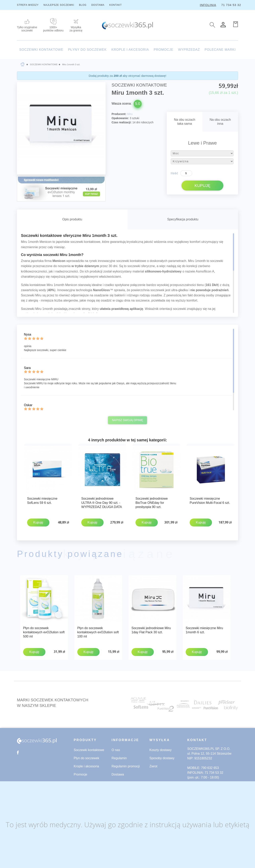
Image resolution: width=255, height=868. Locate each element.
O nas (116, 748)
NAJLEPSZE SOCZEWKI (59, 5)
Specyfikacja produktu (183, 219)
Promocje (80, 773)
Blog (115, 781)
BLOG (83, 5)
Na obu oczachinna (220, 122)
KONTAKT (116, 5)
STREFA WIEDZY (28, 5)
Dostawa (118, 773)
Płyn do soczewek (86, 756)
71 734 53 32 (231, 5)
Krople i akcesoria (86, 764)
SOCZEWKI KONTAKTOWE (41, 50)
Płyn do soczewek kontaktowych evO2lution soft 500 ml (44, 631)
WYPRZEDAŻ (189, 50)
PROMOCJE (163, 50)
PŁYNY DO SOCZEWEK (87, 50)
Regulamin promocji (126, 764)
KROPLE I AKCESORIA (130, 50)
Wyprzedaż (82, 781)
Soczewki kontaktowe (89, 748)
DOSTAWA (98, 5)
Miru (130, 114)
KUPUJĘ (203, 186)
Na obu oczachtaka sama (185, 122)
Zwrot (153, 764)
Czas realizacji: (122, 122)
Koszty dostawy (160, 748)
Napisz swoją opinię (127, 420)
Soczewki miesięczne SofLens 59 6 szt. (42, 501)
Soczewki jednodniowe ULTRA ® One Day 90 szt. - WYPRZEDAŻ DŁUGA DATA (102, 503)
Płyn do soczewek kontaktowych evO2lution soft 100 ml (98, 631)
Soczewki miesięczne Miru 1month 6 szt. (204, 629)
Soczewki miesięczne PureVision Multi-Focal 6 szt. (210, 501)
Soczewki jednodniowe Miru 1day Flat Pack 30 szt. (151, 629)
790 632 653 (210, 766)
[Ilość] (186, 173)
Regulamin (119, 756)
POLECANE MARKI (220, 50)
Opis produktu (72, 219)
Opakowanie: (120, 118)
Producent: (119, 114)
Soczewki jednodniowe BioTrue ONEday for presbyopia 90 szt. (152, 503)
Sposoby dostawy (162, 756)
